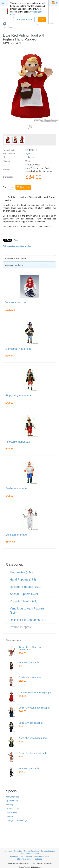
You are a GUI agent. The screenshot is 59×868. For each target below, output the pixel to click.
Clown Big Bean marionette (33, 753)
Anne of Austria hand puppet (34, 738)
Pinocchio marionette (18, 442)
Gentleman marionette (18, 349)
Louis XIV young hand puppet (34, 708)
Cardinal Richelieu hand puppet (35, 693)
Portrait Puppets (20, 627)
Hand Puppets (16, 24)
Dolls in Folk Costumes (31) (28, 620)
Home (5, 24)
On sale (9, 816)
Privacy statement (48, 851)
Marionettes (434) (21, 572)
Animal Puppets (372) (24, 594)
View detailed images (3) (30, 127)
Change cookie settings (17, 820)
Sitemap (10, 805)
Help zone (8, 851)
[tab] (29, 258)
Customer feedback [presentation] (14, 265)
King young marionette (19, 395)
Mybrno (29, 154)
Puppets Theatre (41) (24, 601)
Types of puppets (32, 854)
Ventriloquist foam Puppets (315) (27, 611)
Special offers (12, 801)
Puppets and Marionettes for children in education (29, 856)
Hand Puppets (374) (23, 579)
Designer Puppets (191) (25, 587)
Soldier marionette (16, 488)
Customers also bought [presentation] (16, 258)
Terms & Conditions (32, 851)
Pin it (16, 240)
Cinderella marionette (30, 677)
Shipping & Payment (25, 859)
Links (22, 854)
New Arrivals (12, 813)
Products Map (12, 809)
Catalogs (38, 859)
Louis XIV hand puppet (31, 723)
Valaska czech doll (16, 302)
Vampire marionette (29, 662)
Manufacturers (12, 797)
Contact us (18, 851)
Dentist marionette (16, 535)
